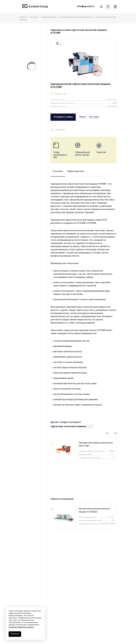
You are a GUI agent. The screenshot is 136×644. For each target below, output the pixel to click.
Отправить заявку (63, 117)
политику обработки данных (21, 627)
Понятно (15, 634)
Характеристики (76, 171)
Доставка (94, 117)
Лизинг (83, 117)
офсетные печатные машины (68, 427)
